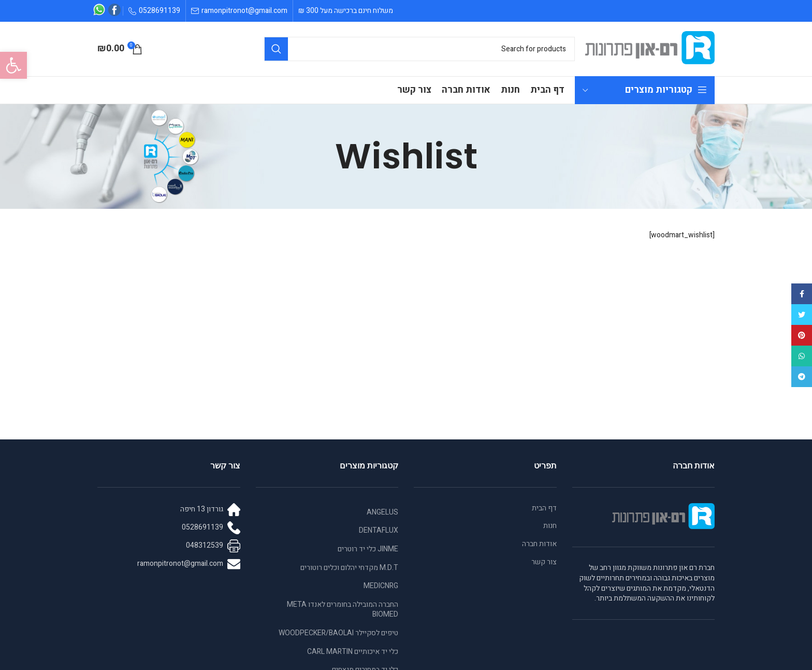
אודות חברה (539, 544)
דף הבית (544, 508)
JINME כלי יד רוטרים (368, 549)
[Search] (419, 49)
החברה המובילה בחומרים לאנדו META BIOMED (343, 610)
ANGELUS (382, 512)
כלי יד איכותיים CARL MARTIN (353, 652)
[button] (13, 65)
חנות (550, 526)
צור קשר (544, 562)
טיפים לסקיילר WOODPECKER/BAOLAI (338, 633)
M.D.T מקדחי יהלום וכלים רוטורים (349, 568)
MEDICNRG (381, 586)
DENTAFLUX (379, 530)
